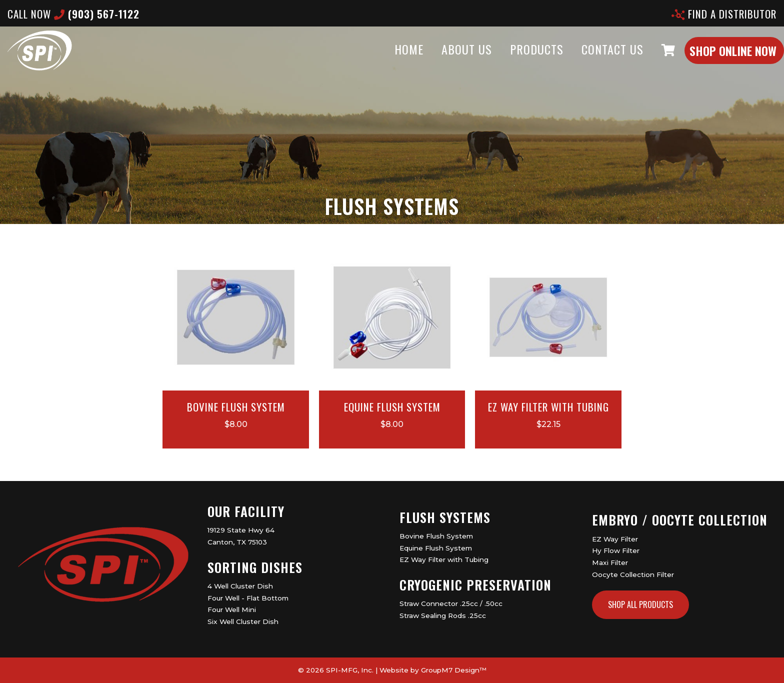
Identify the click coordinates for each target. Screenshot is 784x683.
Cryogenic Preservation (475, 585)
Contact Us (592, 59)
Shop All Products (640, 604)
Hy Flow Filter (616, 550)
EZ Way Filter (615, 539)
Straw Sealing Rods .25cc (443, 615)
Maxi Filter (610, 562)
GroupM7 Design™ (454, 670)
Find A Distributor (724, 14)
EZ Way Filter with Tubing (444, 559)
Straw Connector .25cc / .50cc (451, 603)
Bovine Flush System (436, 536)
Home (389, 59)
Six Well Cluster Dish (243, 621)
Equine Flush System (436, 548)
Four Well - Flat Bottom (248, 598)
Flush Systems (445, 517)
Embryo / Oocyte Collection (680, 520)
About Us (447, 59)
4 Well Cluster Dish (240, 586)
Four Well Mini (232, 609)
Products (517, 59)
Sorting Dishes (255, 567)
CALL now (73, 14)
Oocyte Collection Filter (633, 574)
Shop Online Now (713, 60)
